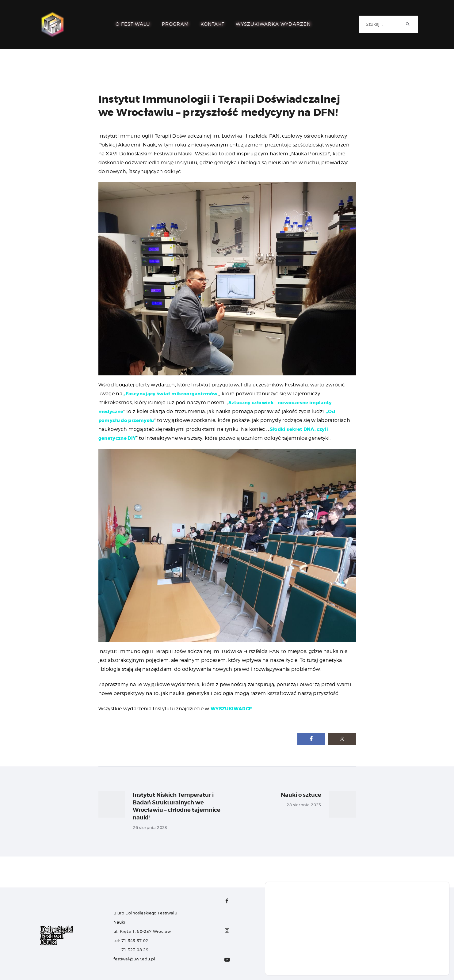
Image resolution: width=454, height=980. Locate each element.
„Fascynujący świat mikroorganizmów (173, 394)
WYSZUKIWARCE (233, 709)
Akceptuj (420, 950)
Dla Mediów (280, 932)
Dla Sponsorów (284, 923)
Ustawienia (420, 962)
